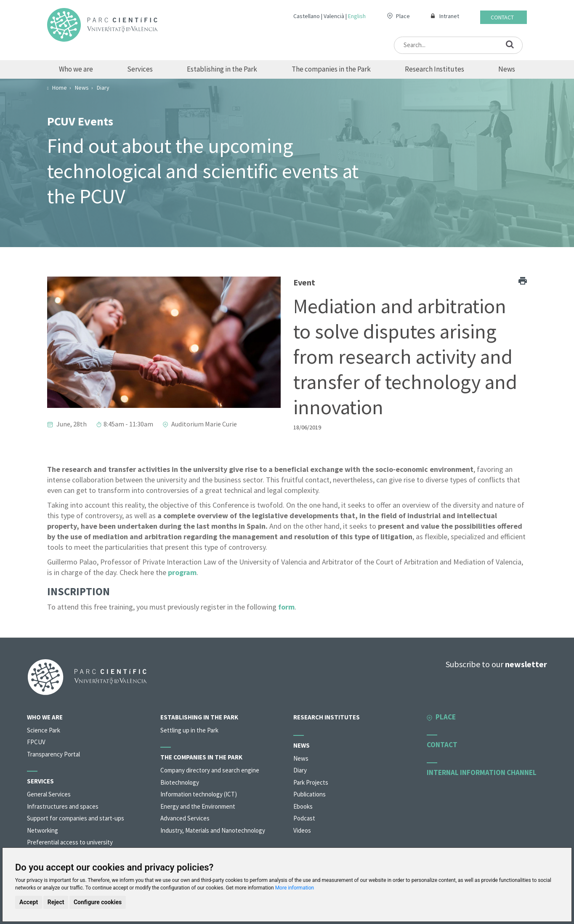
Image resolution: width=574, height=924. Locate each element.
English (357, 16)
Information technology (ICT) (199, 794)
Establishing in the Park (222, 69)
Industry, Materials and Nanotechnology (213, 830)
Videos (302, 830)
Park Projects (311, 782)
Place (403, 16)
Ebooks (303, 806)
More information (295, 888)
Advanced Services (185, 818)
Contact (502, 17)
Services (140, 69)
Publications (310, 794)
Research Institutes (434, 69)
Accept (29, 902)
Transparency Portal (53, 754)
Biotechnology (180, 782)
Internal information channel (482, 772)
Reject (56, 902)
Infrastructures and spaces (63, 806)
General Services (49, 794)
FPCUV (36, 742)
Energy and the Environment (198, 806)
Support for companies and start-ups (76, 818)
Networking (43, 830)
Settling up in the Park (189, 730)
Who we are (76, 69)
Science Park (44, 730)
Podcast (304, 818)
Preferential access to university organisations (70, 846)
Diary (300, 770)
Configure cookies (98, 902)
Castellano (307, 16)
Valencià (334, 16)
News (507, 69)
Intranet (449, 16)
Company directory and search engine (210, 770)
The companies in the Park (331, 69)
